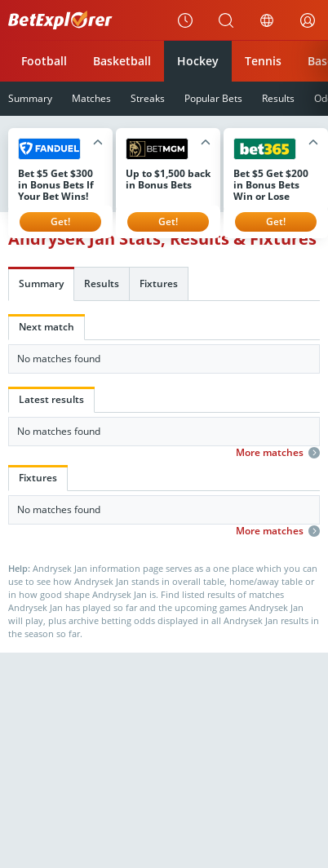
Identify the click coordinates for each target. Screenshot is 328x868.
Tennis (263, 61)
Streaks (148, 98)
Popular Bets (213, 98)
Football (44, 61)
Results (278, 98)
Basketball (122, 61)
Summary (41, 283)
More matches (278, 453)
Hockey (198, 61)
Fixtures (159, 283)
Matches (91, 98)
